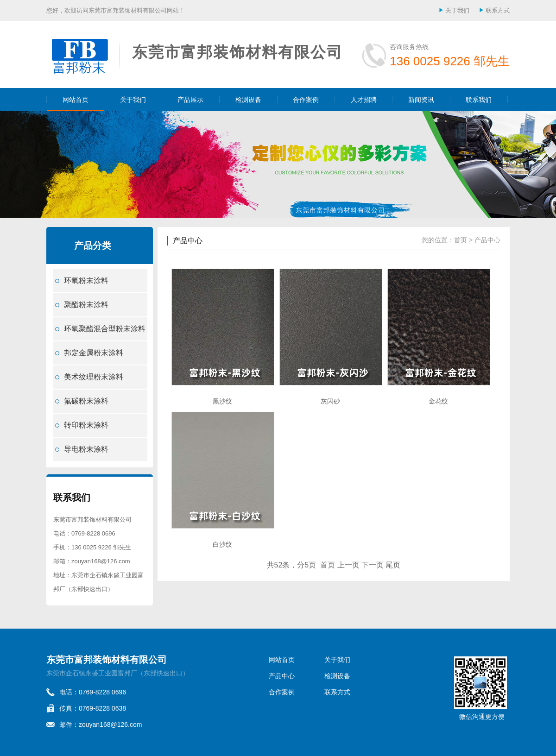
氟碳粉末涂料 (86, 401)
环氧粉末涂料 (86, 280)
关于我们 (457, 10)
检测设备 (248, 100)
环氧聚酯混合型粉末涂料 (105, 329)
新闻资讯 (421, 100)
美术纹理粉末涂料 (94, 377)
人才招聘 (364, 100)
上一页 (348, 565)
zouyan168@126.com (101, 561)
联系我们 (479, 100)
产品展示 (190, 100)
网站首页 (76, 100)
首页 (461, 240)
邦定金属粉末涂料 (94, 353)
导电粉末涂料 (86, 449)
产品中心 (188, 241)
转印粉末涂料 (86, 425)
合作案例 (306, 100)
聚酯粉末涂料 (86, 305)
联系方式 (498, 10)
